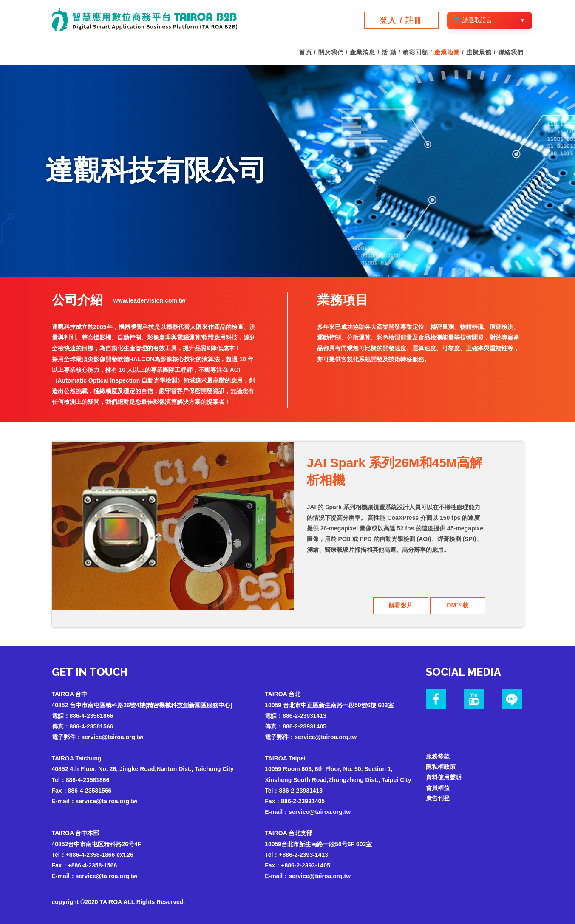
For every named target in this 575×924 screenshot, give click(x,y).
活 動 (389, 53)
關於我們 (331, 53)
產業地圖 (447, 53)
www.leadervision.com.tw (150, 300)
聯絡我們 (511, 53)
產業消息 (363, 53)
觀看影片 (401, 605)
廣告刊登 (438, 799)
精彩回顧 (415, 53)
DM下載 (458, 605)
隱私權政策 (441, 767)
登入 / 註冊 (401, 20)
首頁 (306, 53)
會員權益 (438, 788)
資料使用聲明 (444, 777)
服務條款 (438, 756)
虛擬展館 (479, 53)
